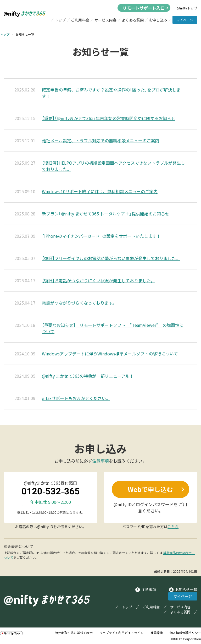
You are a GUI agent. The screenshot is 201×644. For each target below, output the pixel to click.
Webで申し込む (150, 489)
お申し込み (158, 20)
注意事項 (100, 461)
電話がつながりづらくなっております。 (79, 303)
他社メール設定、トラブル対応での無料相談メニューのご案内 (100, 140)
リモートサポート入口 (144, 8)
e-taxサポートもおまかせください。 (76, 398)
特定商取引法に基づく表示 (74, 633)
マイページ (185, 20)
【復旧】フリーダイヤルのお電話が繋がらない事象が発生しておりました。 (111, 258)
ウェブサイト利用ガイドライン (121, 633)
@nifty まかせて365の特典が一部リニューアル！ (88, 376)
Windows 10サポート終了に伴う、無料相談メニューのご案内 (100, 191)
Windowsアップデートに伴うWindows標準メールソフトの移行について (110, 354)
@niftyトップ (187, 8)
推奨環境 (157, 633)
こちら (173, 527)
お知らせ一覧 (186, 589)
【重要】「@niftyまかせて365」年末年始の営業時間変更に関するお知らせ (109, 118)
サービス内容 (105, 20)
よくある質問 (133, 20)
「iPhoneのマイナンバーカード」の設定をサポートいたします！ (101, 236)
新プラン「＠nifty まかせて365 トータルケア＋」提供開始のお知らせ (106, 214)
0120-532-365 (51, 491)
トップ (60, 20)
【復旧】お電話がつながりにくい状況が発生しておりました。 (98, 280)
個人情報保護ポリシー (185, 633)
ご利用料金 (80, 20)
